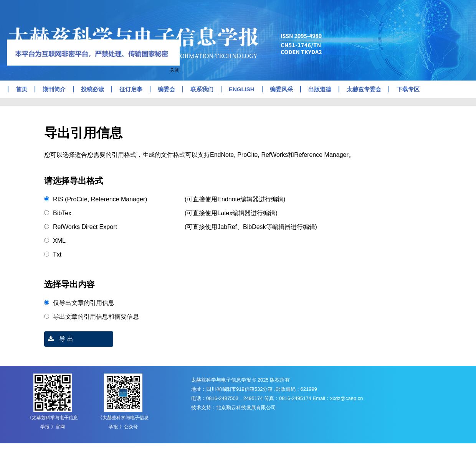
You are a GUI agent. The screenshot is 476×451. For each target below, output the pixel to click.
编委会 (166, 89)
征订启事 (131, 89)
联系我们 (202, 89)
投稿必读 (93, 89)
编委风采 (281, 89)
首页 (21, 89)
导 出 (59, 339)
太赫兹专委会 (364, 89)
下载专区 (408, 89)
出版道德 (320, 89)
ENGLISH (242, 89)
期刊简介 (54, 89)
